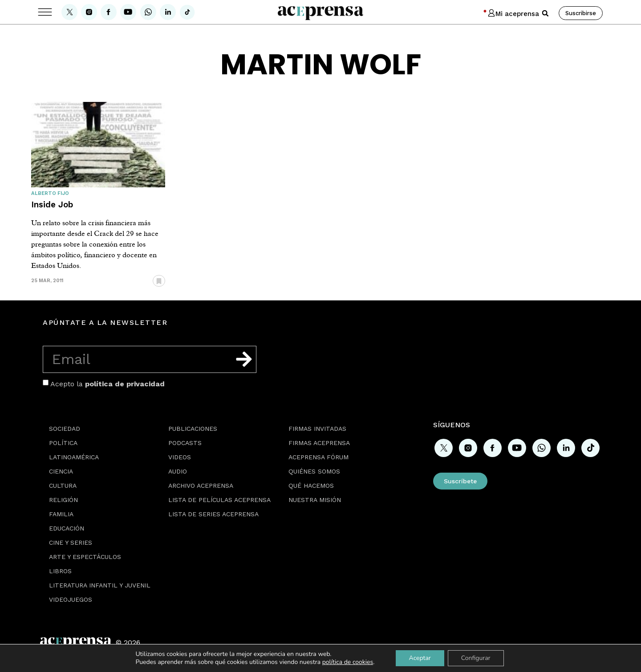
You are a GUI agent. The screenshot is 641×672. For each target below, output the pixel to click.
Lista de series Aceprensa (213, 514)
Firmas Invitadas (317, 429)
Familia (61, 514)
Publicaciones (193, 429)
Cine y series (71, 542)
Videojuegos (71, 599)
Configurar (476, 658)
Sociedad (65, 429)
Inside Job (52, 204)
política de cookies (348, 662)
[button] (545, 13)
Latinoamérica (74, 457)
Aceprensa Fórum (318, 457)
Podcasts (185, 443)
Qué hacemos (311, 486)
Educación (67, 528)
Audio (178, 471)
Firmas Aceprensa (319, 443)
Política (63, 443)
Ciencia (61, 471)
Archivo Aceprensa (201, 486)
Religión (63, 500)
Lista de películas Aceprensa (219, 500)
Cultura (63, 486)
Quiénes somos (314, 471)
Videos (180, 457)
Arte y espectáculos (85, 557)
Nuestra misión (315, 500)
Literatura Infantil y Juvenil (100, 585)
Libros (60, 571)
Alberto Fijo (50, 193)
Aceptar (420, 658)
